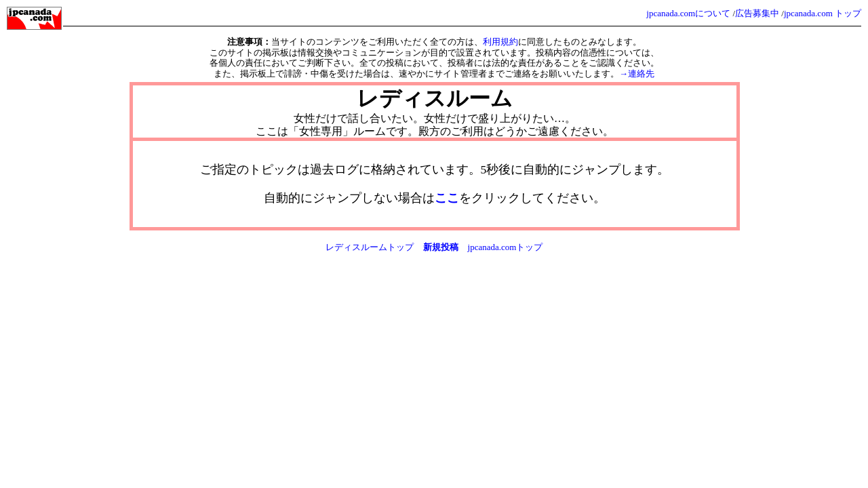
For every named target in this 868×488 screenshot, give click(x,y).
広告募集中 (757, 13)
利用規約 (500, 42)
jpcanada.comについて (688, 13)
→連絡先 (637, 74)
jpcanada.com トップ (823, 13)
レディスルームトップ (370, 247)
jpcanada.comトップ (506, 247)
